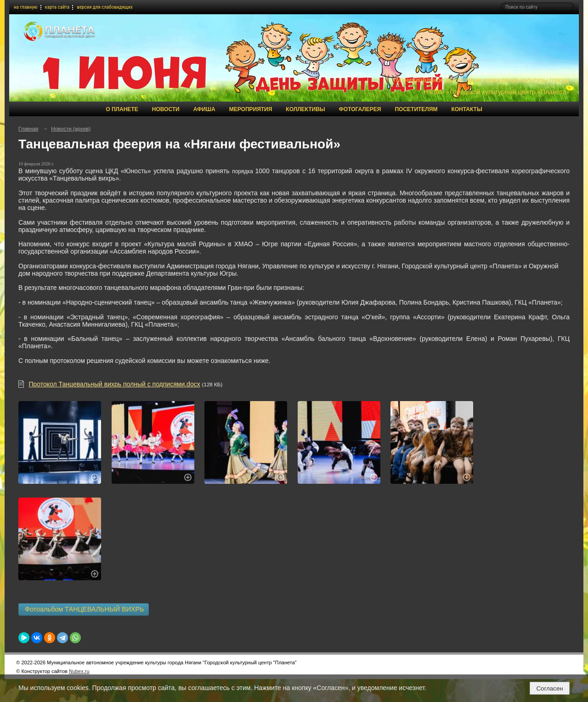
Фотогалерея (360, 109)
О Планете (122, 109)
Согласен (549, 688)
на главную (26, 7)
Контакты (466, 109)
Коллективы (305, 109)
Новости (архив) (71, 129)
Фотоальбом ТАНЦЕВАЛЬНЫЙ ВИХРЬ (84, 609)
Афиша (204, 109)
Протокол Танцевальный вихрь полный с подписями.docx (114, 384)
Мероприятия (251, 109)
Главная (28, 129)
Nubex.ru (79, 671)
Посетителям (416, 109)
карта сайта (57, 7)
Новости (166, 109)
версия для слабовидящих (105, 7)
